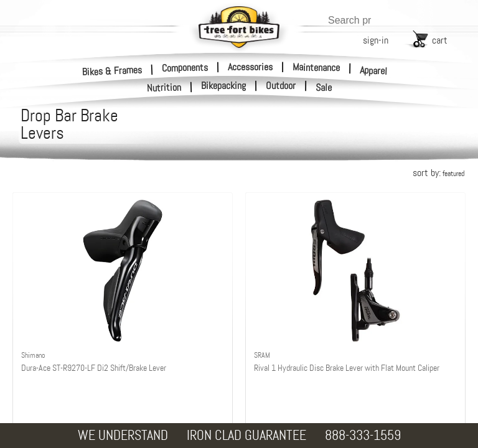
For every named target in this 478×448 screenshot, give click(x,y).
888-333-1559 (363, 435)
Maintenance (316, 67)
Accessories (250, 67)
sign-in (376, 40)
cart (440, 40)
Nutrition (164, 87)
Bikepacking (223, 86)
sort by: (438, 173)
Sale (324, 88)
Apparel (374, 71)
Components (185, 67)
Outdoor (281, 86)
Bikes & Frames (112, 71)
